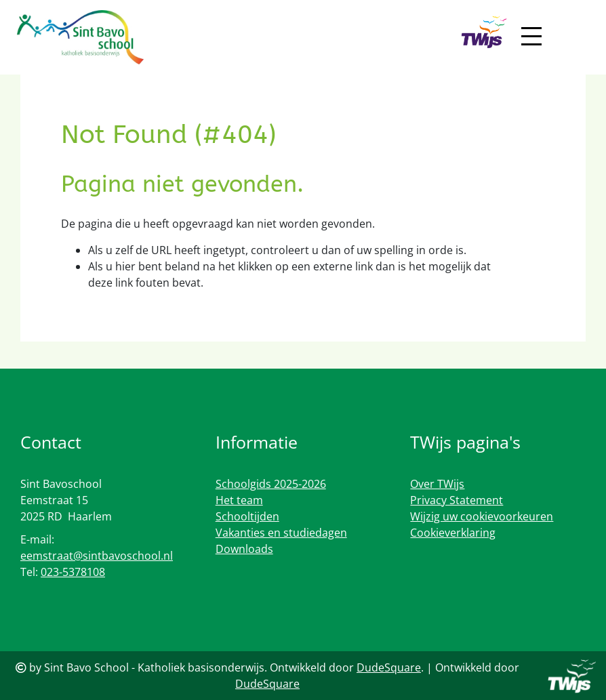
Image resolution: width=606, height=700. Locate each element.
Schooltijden (247, 516)
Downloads (244, 549)
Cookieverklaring (453, 533)
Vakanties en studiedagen (281, 533)
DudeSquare (389, 667)
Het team (239, 500)
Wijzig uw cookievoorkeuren (482, 516)
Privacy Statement (457, 500)
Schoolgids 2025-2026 (271, 484)
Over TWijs (437, 484)
